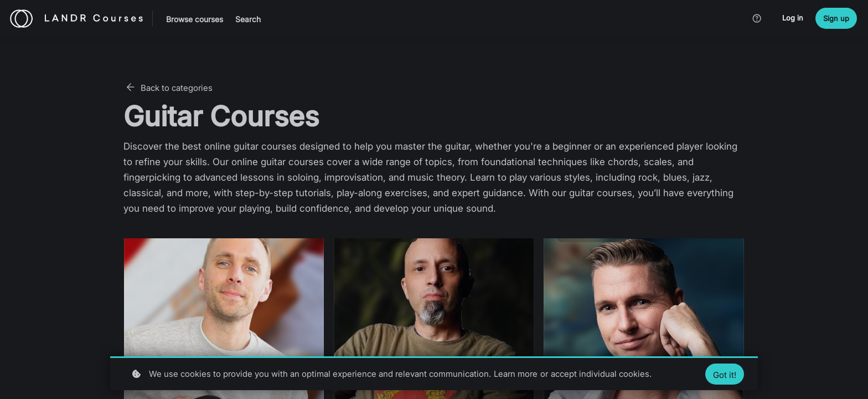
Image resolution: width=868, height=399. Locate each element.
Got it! (725, 375)
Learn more (516, 374)
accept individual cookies (600, 374)
